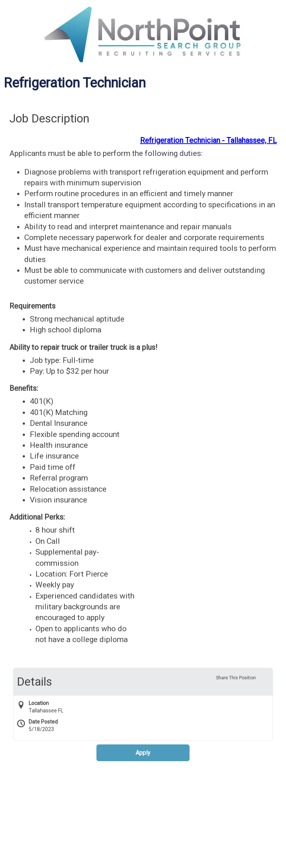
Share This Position (236, 678)
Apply (143, 753)
